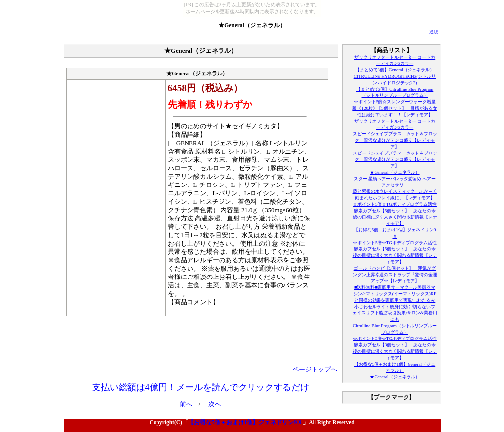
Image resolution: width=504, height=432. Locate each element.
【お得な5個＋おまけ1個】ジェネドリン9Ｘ (245, 422)
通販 (434, 32)
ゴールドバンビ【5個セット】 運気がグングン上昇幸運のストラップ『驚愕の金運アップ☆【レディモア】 (395, 275)
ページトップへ (315, 370)
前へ (186, 404)
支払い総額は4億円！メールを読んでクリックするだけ (201, 387)
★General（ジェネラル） (252, 25)
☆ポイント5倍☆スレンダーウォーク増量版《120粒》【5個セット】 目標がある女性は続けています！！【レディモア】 (394, 108)
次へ (215, 404)
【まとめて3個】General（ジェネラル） (395, 70)
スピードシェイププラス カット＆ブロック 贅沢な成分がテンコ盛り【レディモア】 (395, 140)
